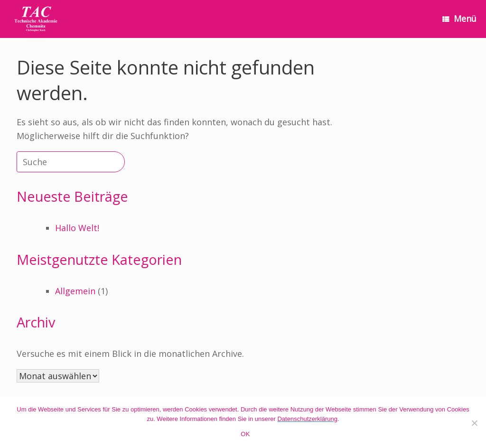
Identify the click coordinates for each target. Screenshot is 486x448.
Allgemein (75, 291)
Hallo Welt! (77, 228)
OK (245, 434)
